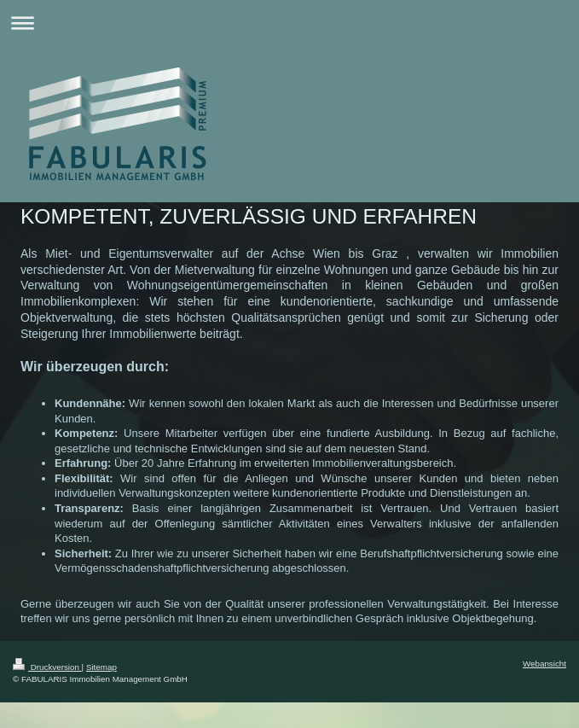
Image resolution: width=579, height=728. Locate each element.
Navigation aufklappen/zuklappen (289, 23)
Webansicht (544, 664)
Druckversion (47, 667)
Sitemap (101, 667)
